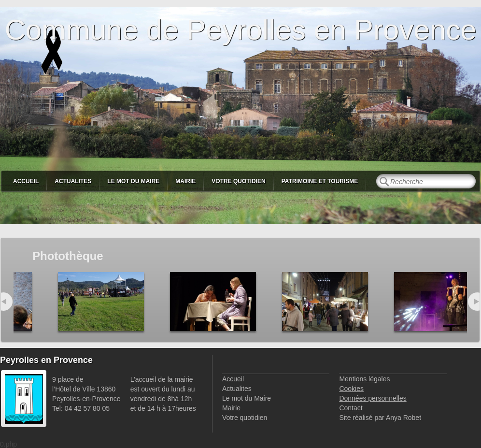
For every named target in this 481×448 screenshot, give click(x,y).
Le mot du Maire (133, 181)
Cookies (351, 389)
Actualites (73, 181)
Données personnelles (373, 398)
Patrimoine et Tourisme (320, 181)
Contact (351, 408)
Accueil (26, 181)
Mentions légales (364, 379)
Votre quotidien (238, 181)
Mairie (185, 181)
